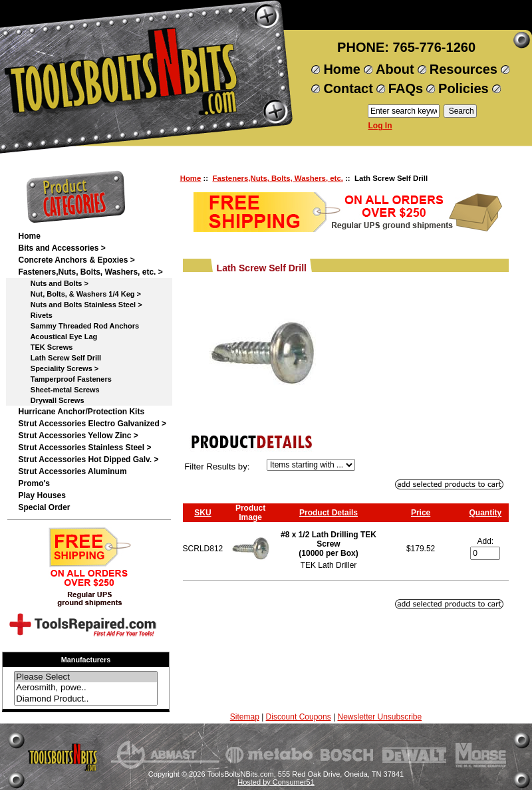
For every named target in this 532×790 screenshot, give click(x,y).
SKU (202, 513)
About (395, 69)
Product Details (329, 513)
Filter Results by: (217, 466)
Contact (348, 88)
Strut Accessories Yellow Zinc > (78, 436)
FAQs (406, 88)
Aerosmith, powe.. (86, 688)
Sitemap (245, 717)
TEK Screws (45, 347)
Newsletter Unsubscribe (379, 717)
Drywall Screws (51, 400)
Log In (380, 126)
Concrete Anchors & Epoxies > (76, 260)
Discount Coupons (299, 717)
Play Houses (42, 495)
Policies (464, 88)
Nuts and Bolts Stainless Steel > (80, 305)
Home (342, 69)
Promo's (34, 483)
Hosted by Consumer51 (276, 782)
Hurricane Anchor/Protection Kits (81, 412)
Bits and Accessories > (62, 248)
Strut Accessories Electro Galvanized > (92, 424)
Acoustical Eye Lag (58, 336)
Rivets (35, 315)
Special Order (44, 507)
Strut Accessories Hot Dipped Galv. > (88, 460)
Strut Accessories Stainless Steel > (84, 448)
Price (421, 513)
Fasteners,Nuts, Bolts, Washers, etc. (277, 178)
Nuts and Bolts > (53, 283)
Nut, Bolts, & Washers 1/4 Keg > (79, 294)
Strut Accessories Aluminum (72, 471)
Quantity (486, 513)
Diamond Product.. (86, 699)
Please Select (86, 677)
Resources (464, 69)
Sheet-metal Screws (59, 390)
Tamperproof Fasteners (65, 379)
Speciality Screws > (58, 368)
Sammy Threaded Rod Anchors (78, 326)
